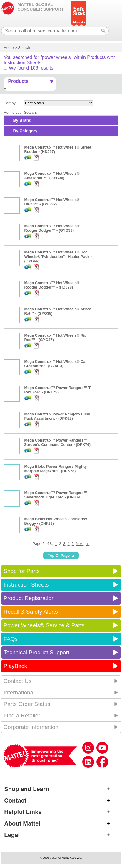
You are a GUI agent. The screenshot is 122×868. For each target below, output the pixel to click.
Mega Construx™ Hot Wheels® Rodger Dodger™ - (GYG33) (52, 228)
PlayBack (15, 666)
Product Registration (29, 598)
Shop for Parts (22, 571)
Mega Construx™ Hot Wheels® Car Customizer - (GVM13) (55, 364)
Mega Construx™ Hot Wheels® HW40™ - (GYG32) (52, 202)
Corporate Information (31, 727)
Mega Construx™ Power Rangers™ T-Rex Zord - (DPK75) (58, 390)
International (19, 692)
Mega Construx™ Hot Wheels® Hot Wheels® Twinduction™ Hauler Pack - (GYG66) (58, 257)
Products (18, 81)
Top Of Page (59, 555)
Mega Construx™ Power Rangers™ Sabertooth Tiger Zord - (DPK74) (56, 495)
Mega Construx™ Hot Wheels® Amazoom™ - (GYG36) (52, 176)
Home (9, 48)
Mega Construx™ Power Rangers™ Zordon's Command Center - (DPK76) (57, 442)
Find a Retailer (22, 715)
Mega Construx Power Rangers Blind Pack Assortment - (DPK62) (57, 416)
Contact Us (17, 681)
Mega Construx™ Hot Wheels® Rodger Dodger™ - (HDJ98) (52, 285)
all (88, 544)
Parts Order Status (27, 704)
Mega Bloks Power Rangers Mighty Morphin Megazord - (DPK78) (55, 469)
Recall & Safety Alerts (31, 612)
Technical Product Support (36, 652)
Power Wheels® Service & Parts (44, 625)
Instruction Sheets (26, 585)
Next (80, 544)
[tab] (61, 120)
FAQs (11, 639)
